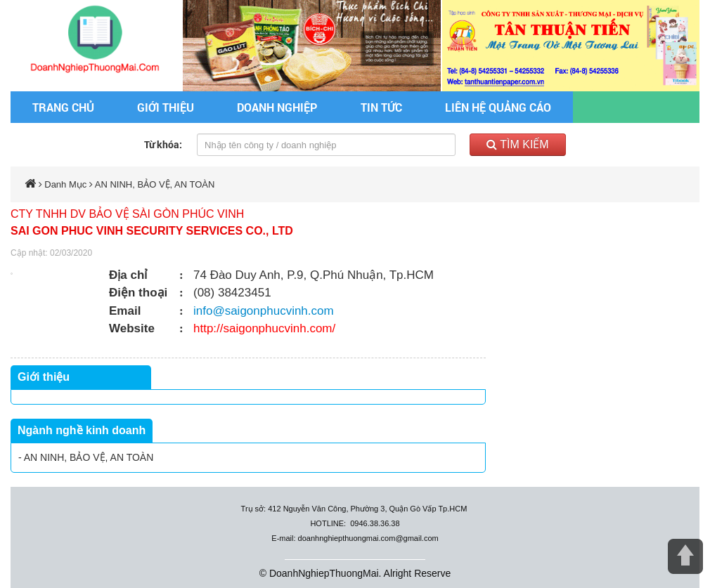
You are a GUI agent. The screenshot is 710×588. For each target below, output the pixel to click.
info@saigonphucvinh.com (264, 311)
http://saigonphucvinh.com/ (264, 328)
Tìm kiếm (518, 144)
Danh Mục (65, 184)
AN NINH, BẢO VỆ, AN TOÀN (155, 184)
